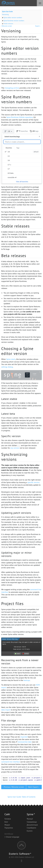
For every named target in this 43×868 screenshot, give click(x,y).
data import (6, 710)
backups (27, 680)
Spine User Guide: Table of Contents (21, 797)
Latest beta (8, 414)
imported (24, 737)
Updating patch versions (16, 513)
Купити (30, 831)
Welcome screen (7, 26)
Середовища (32, 822)
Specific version (11, 436)
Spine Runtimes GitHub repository (19, 117)
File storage (9, 720)
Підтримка (9, 828)
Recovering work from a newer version (20, 662)
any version (15, 448)
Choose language (12, 837)
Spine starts (11, 359)
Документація (32, 825)
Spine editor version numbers (13, 18)
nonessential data (25, 742)
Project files (12, 604)
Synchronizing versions (14, 457)
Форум (7, 825)
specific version (33, 482)
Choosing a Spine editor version (17, 351)
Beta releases (14, 256)
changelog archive (12, 88)
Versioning (5, 15)
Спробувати (31, 828)
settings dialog (7, 367)
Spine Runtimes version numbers (14, 21)
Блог (6, 822)
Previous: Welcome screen (14, 787)
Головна (8, 819)
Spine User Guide (7, 12)
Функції (30, 819)
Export (38, 26)
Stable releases (8, 24)
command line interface (10, 762)
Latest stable (9, 399)
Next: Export (34, 787)
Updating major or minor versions (17, 554)
